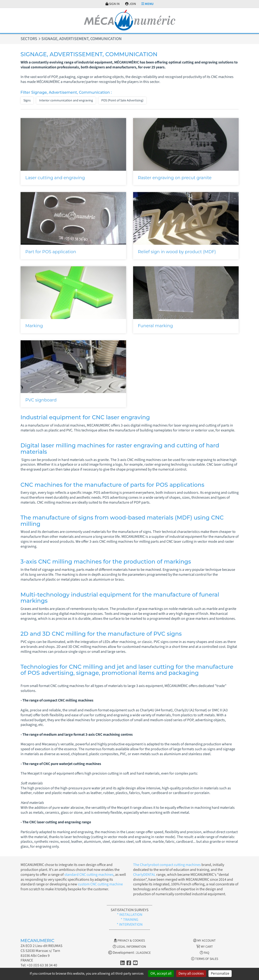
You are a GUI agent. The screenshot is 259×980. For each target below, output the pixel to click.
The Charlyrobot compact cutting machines (167, 865)
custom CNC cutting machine (100, 884)
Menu (147, 4)
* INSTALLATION (130, 915)
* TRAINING (129, 920)
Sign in (113, 4)
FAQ (204, 953)
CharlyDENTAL (145, 875)
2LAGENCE (143, 953)
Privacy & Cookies (129, 941)
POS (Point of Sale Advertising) (122, 100)
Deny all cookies (191, 973)
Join (131, 4)
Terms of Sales (205, 959)
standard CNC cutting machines (89, 875)
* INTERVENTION (130, 924)
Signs (27, 100)
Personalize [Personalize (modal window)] (220, 973)
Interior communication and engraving (66, 100)
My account (204, 941)
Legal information (129, 947)
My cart (205, 947)
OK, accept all (161, 973)
